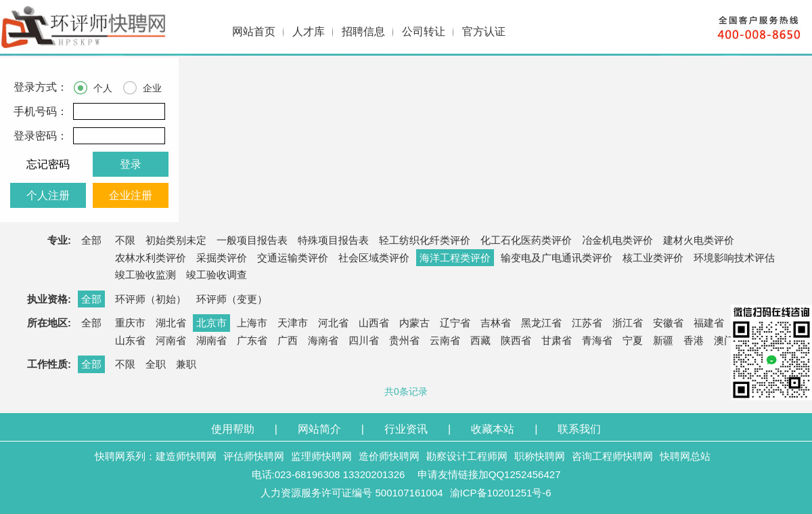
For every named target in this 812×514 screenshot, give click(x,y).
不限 (125, 240)
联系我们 (579, 429)
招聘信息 (363, 31)
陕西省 (516, 340)
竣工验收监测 (145, 275)
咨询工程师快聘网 (612, 456)
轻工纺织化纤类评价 (425, 240)
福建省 (709, 323)
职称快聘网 (540, 456)
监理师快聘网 (321, 456)
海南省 (323, 340)
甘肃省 (557, 340)
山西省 (374, 323)
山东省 (130, 340)
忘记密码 (48, 164)
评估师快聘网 (254, 456)
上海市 (252, 323)
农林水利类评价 (151, 258)
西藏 (480, 340)
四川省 (364, 340)
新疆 (663, 340)
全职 (156, 364)
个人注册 (48, 195)
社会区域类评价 (374, 258)
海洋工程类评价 (455, 258)
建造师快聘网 (186, 456)
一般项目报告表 (252, 240)
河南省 (171, 340)
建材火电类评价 (699, 240)
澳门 (724, 340)
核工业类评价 (653, 258)
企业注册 (131, 195)
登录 (131, 164)
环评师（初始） (151, 299)
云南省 (445, 340)
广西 (288, 340)
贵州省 (404, 340)
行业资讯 (406, 429)
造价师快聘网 (389, 456)
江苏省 (587, 323)
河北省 (333, 323)
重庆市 (130, 323)
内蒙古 (414, 323)
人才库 (309, 31)
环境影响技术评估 (734, 258)
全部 (91, 240)
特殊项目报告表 (333, 240)
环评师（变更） (232, 299)
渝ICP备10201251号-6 (501, 493)
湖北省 (171, 323)
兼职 (186, 364)
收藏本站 (493, 429)
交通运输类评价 (293, 258)
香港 (694, 340)
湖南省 (211, 340)
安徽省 (668, 323)
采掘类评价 (222, 258)
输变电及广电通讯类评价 (557, 258)
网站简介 (319, 429)
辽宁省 (455, 323)
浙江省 (628, 323)
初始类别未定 (176, 240)
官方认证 (484, 31)
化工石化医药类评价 (526, 240)
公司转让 (424, 31)
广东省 (252, 340)
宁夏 (633, 340)
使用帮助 (233, 429)
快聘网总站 (685, 456)
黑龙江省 (541, 323)
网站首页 (254, 31)
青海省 (597, 340)
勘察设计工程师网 (467, 456)
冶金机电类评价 (617, 240)
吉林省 (496, 323)
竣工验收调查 (217, 275)
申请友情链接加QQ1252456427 (489, 474)
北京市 (211, 323)
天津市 (293, 323)
